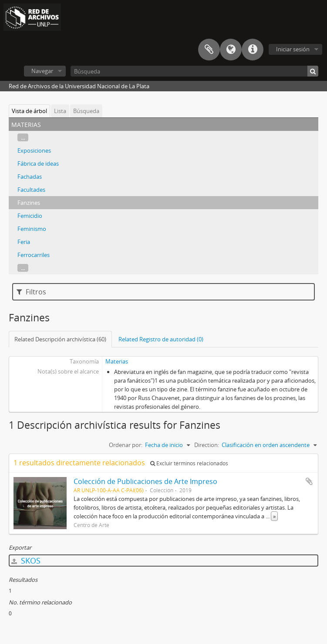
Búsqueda (86, 111)
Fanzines (29, 203)
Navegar (42, 71)
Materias (117, 361)
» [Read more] (274, 516)
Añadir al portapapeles (309, 481)
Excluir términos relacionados (189, 463)
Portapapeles (209, 50)
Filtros (31, 292)
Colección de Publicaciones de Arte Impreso (145, 481)
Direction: (207, 445)
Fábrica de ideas (38, 164)
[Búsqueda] (194, 71)
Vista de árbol (29, 111)
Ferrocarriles (34, 255)
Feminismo (32, 229)
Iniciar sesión (293, 49)
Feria (24, 242)
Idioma (231, 50)
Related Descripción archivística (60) (60, 339)
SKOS (26, 561)
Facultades (31, 190)
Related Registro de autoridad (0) (161, 339)
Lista (60, 111)
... (23, 137)
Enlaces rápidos (253, 50)
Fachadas (30, 177)
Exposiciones (34, 150)
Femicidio (30, 216)
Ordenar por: (126, 445)
